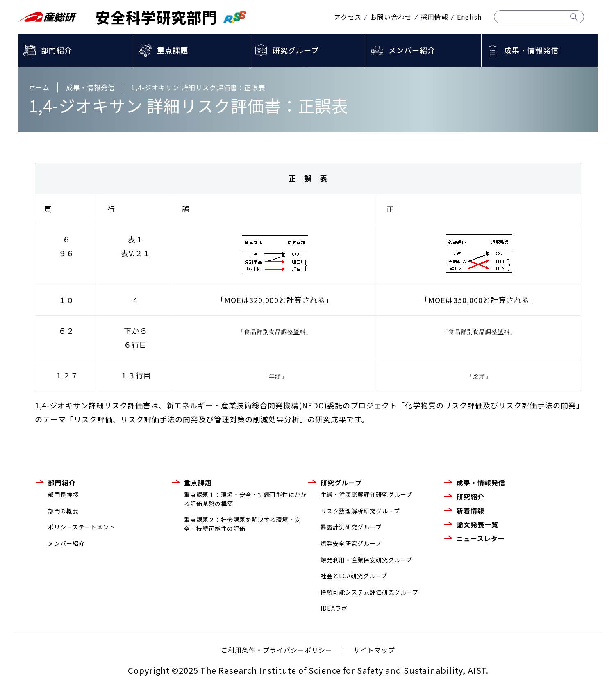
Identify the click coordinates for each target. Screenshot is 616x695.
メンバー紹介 (412, 50)
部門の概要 (63, 511)
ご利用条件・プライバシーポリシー (277, 650)
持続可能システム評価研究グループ (369, 592)
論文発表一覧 (477, 524)
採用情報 (434, 17)
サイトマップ (374, 650)
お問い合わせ (391, 17)
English (469, 17)
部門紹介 (57, 50)
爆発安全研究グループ (351, 543)
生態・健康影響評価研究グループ (366, 494)
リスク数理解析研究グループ (360, 511)
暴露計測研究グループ (351, 527)
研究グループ (296, 50)
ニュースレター (481, 538)
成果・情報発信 (531, 50)
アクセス (348, 17)
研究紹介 (471, 497)
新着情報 (471, 510)
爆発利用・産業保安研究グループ (366, 560)
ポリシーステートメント (82, 527)
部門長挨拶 (63, 494)
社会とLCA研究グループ (354, 576)
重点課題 (173, 50)
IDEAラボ (334, 608)
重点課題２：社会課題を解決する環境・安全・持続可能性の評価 (242, 524)
